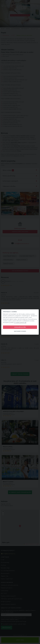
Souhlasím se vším (20, 327)
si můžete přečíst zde (20, 323)
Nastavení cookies (20, 331)
